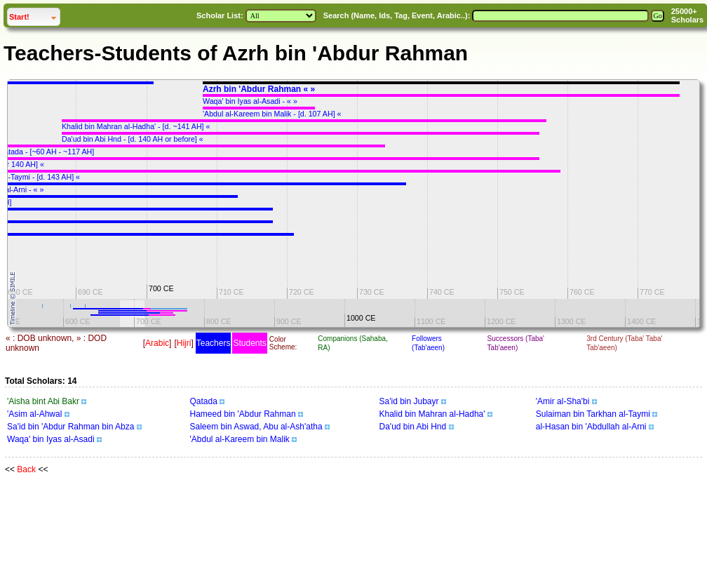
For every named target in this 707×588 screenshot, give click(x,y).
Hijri (184, 343)
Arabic (157, 343)
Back (26, 469)
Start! (34, 15)
